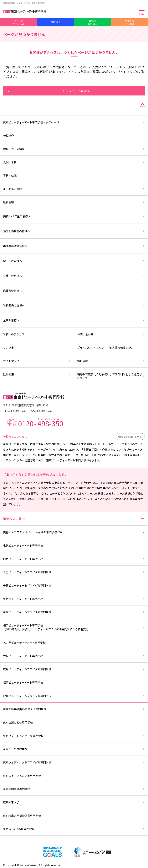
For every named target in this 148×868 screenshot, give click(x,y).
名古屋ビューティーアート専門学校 (74, 643)
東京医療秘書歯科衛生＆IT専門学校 (74, 709)
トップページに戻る (48, 91)
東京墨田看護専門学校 (74, 789)
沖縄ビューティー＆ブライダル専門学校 (74, 696)
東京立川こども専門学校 (74, 722)
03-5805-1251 (18, 411)
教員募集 (37, 374)
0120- (41, 422)
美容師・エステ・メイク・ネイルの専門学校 (74, 532)
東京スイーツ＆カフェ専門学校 (74, 776)
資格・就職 (74, 176)
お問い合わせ (111, 334)
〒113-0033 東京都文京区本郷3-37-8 (26, 405)
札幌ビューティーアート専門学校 (74, 545)
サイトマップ (126, 72)
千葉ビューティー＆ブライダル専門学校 (74, 585)
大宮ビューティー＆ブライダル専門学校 (74, 572)
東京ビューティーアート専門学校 (74, 483)
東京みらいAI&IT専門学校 (74, 829)
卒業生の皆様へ (74, 276)
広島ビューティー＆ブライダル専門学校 (74, 669)
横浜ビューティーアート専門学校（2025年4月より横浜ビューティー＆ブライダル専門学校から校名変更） (74, 627)
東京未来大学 (74, 802)
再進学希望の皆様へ (74, 246)
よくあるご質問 (74, 189)
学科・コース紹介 (74, 149)
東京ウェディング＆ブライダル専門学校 (74, 762)
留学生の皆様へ (74, 261)
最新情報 (74, 202)
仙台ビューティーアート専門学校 (74, 559)
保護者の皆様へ (74, 290)
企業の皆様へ (74, 320)
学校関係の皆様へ (74, 305)
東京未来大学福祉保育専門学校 (74, 816)
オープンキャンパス (18, 22)
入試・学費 (74, 162)
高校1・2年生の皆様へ (74, 216)
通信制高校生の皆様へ (74, 231)
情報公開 (111, 361)
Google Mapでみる (130, 437)
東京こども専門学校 (74, 749)
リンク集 (37, 348)
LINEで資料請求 (93, 22)
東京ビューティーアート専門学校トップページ (74, 122)
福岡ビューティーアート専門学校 (74, 682)
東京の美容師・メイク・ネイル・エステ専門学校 (24, 3)
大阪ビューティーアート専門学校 (74, 656)
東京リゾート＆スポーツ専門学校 (74, 736)
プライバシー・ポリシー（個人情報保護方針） (111, 348)
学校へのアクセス (130, 22)
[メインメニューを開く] (142, 12)
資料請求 (55, 22)
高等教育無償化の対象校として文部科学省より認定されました (111, 376)
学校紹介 (74, 136)
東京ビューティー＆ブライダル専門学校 (74, 612)
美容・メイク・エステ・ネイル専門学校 (27, 483)
